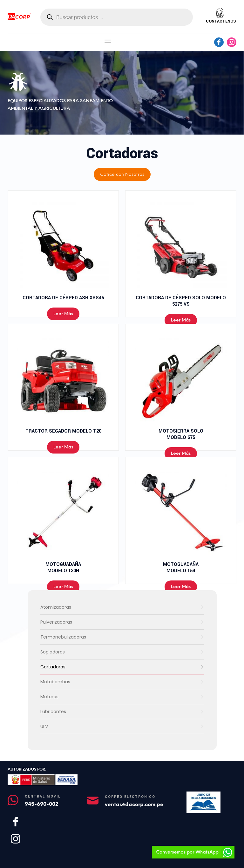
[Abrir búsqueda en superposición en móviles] (117, 17)
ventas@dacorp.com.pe (134, 804)
